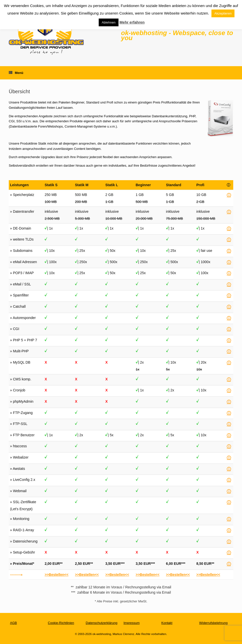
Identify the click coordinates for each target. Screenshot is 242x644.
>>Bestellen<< (56, 575)
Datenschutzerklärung (101, 623)
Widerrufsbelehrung (213, 623)
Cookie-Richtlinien (61, 623)
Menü (16, 73)
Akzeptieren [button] (223, 13)
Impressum (132, 623)
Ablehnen (109, 22)
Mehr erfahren (132, 22)
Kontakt (167, 623)
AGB (13, 623)
